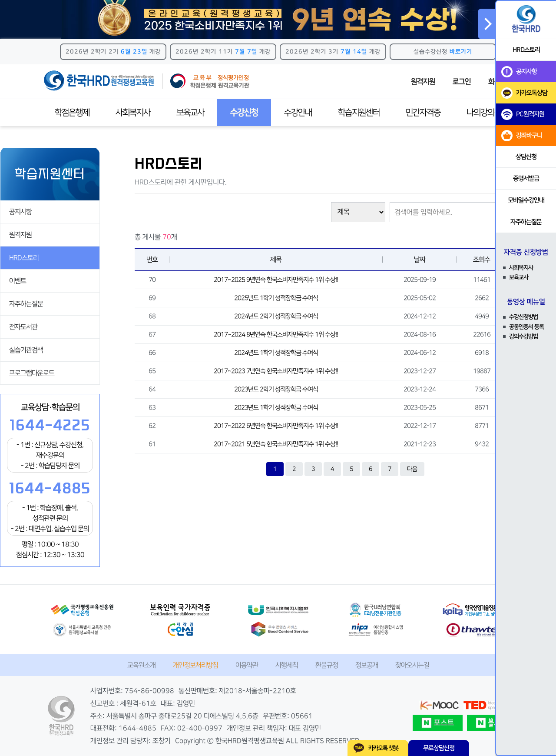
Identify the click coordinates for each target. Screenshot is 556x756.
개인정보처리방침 (195, 665)
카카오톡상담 (524, 93)
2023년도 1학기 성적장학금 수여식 (276, 408)
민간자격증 (423, 113)
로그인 (462, 82)
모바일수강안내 (526, 200)
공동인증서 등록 (526, 327)
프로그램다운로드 (32, 373)
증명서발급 (526, 178)
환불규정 (327, 665)
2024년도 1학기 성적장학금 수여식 (276, 353)
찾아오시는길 (412, 665)
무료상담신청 (439, 748)
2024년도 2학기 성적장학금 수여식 (276, 316)
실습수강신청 (443, 52)
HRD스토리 (24, 258)
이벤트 (18, 281)
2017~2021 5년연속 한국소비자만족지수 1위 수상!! (276, 444)
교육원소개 (141, 665)
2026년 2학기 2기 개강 (113, 52)
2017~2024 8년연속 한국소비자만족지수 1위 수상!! (276, 335)
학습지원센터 (359, 113)
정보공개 (367, 665)
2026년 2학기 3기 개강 (333, 52)
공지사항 (20, 212)
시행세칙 (287, 665)
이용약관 (247, 665)
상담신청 (526, 157)
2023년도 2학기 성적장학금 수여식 (276, 389)
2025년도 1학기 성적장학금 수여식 (276, 298)
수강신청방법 (523, 317)
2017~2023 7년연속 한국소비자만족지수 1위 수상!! (276, 371)
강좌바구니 (522, 136)
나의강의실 (484, 113)
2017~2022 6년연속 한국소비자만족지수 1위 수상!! (276, 426)
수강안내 (298, 113)
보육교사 (190, 113)
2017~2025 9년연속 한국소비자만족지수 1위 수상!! (276, 280)
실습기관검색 (26, 350)
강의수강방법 (523, 336)
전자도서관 (23, 327)
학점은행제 (72, 113)
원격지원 (423, 82)
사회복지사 (133, 113)
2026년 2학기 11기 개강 (223, 52)
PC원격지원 (523, 114)
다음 (412, 469)
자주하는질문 (26, 304)
